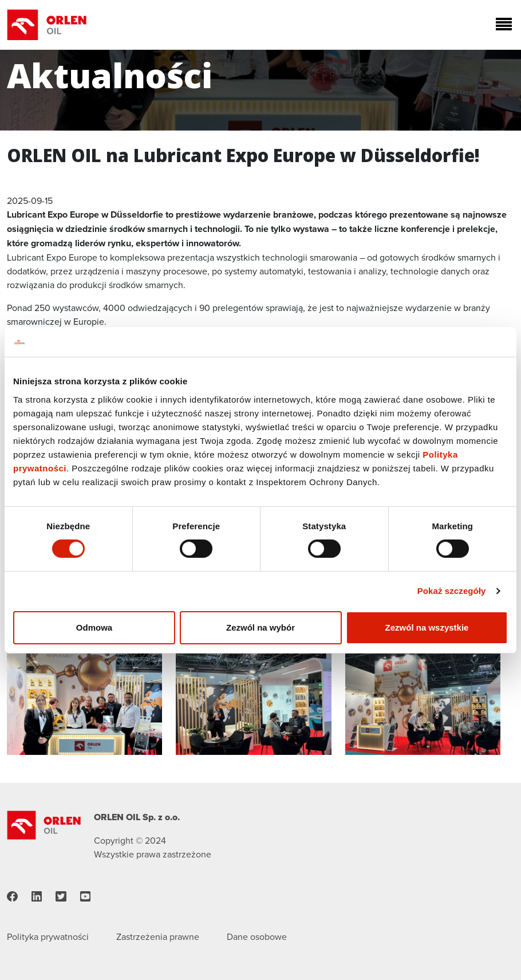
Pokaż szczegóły (452, 591)
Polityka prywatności (48, 936)
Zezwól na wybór (260, 627)
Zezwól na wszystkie (427, 627)
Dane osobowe (257, 936)
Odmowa (94, 627)
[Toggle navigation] (502, 25)
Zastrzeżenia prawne (158, 936)
